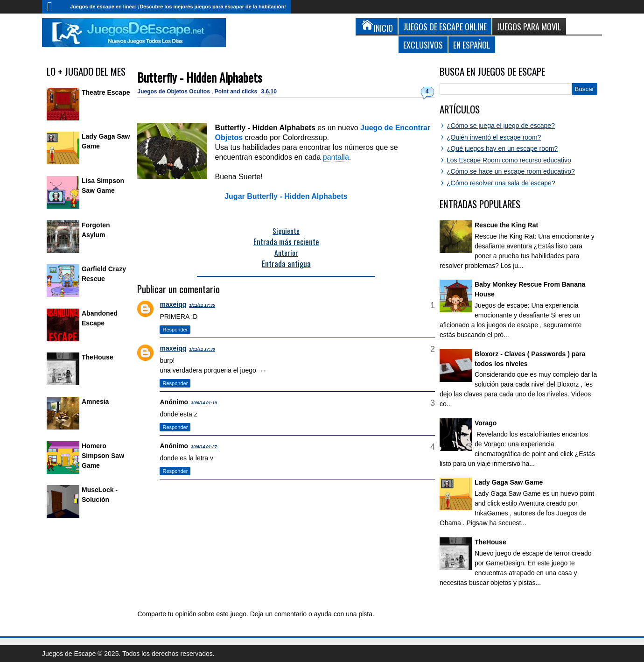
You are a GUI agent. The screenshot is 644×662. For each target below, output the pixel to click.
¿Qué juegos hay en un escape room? (502, 148)
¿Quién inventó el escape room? (494, 137)
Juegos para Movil (529, 26)
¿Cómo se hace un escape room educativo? (511, 171)
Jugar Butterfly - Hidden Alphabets (286, 196)
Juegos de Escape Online (445, 26)
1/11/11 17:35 (202, 305)
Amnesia (95, 401)
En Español (472, 45)
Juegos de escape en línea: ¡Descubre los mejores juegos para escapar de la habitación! (178, 7)
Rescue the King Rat (506, 225)
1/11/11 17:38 (202, 349)
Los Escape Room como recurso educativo (509, 160)
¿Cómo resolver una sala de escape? (501, 183)
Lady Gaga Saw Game (509, 482)
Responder (175, 330)
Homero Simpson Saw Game (103, 456)
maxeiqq (173, 304)
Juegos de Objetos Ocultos (174, 92)
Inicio (54, 7)
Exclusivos (423, 45)
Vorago (486, 423)
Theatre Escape (106, 92)
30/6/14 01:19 (204, 403)
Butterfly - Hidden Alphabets (200, 77)
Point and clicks (237, 92)
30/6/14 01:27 (204, 447)
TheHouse (98, 357)
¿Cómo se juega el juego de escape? (501, 126)
